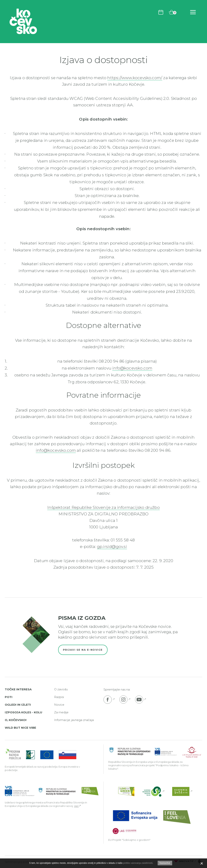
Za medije (61, 712)
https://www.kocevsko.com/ (135, 78)
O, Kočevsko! (16, 720)
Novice (59, 705)
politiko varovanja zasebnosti (138, 863)
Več (76, 806)
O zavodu (61, 689)
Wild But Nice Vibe (20, 728)
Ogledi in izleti (18, 705)
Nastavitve (165, 863)
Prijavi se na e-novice (83, 650)
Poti (9, 697)
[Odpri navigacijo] (193, 12)
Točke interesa (18, 689)
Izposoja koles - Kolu (24, 712)
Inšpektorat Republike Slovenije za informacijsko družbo (103, 507)
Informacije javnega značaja (74, 720)
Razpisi (59, 697)
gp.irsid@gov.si (112, 547)
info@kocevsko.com (132, 368)
